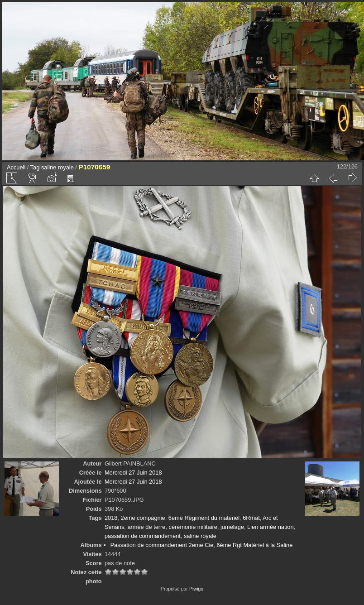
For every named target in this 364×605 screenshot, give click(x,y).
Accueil (16, 167)
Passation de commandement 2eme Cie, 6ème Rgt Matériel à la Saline (202, 545)
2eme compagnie (143, 518)
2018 (111, 518)
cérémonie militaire (193, 527)
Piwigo (196, 589)
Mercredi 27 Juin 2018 (133, 473)
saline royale (57, 167)
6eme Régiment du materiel (204, 518)
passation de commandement (143, 536)
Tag (35, 167)
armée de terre (146, 527)
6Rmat (251, 518)
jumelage (232, 527)
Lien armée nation (270, 527)
